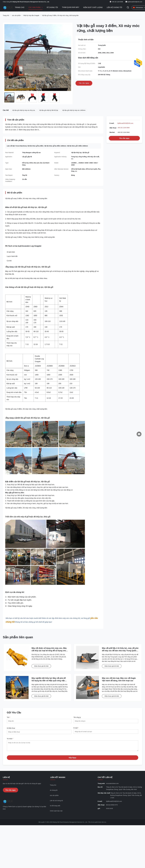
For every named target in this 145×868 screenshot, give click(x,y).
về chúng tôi (54, 792)
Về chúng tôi (52, 7)
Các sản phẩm (35, 7)
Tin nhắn (10, 739)
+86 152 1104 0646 (124, 128)
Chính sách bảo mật (56, 812)
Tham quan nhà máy (71, 7)
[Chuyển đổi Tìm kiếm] (128, 8)
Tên (9, 717)
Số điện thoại (11, 728)
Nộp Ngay (72, 759)
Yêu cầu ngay (124, 138)
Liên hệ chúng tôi (114, 7)
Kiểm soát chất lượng (93, 7)
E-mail (76, 728)
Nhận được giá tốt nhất (41, 666)
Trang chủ (6, 15)
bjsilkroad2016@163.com (135, 2)
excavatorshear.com (112, 785)
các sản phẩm (16, 15)
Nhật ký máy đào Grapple (31, 15)
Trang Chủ (20, 7)
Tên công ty (77, 717)
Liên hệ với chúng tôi (56, 802)
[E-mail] (139, 434)
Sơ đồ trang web (55, 807)
